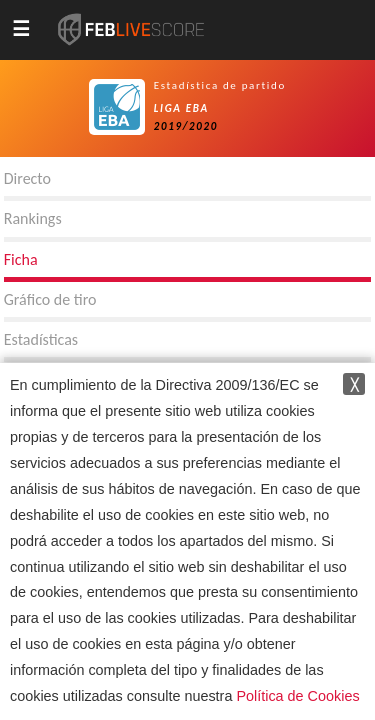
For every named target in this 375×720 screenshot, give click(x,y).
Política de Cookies (297, 696)
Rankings (33, 218)
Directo (27, 178)
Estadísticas (41, 339)
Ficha (21, 259)
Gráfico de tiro (50, 299)
